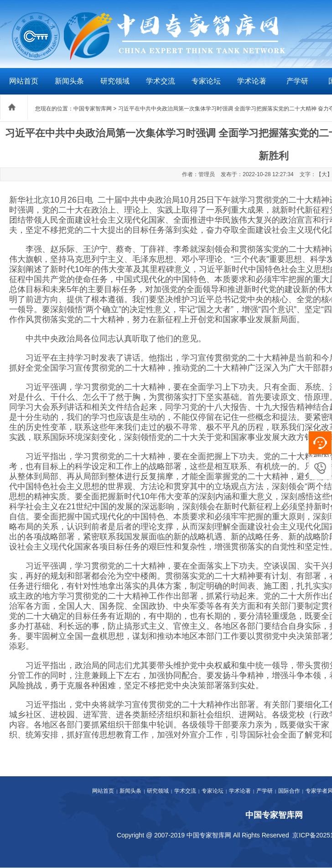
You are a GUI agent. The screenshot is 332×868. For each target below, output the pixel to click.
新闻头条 (69, 81)
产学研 (297, 81)
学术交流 (161, 81)
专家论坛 (206, 81)
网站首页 (24, 81)
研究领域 (115, 81)
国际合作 (289, 791)
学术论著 (252, 81)
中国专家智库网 (93, 109)
